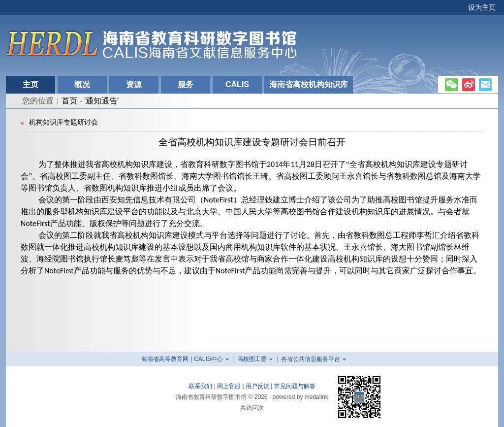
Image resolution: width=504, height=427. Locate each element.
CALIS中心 (208, 359)
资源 (134, 84)
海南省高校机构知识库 (309, 84)
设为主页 (482, 7)
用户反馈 (257, 386)
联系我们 (200, 386)
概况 (82, 84)
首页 (69, 101)
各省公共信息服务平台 (311, 359)
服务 (186, 84)
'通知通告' (101, 101)
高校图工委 (252, 359)
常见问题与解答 (295, 386)
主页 (31, 84)
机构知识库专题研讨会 (63, 122)
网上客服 (229, 386)
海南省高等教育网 (165, 359)
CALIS (237, 84)
